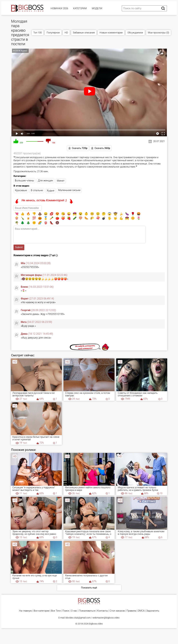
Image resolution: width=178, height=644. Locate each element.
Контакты (103, 611)
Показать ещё (89, 588)
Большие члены (24, 181)
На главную (25, 611)
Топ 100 (38, 33)
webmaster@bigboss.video (106, 618)
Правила (131, 611)
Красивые (21, 190)
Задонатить (153, 611)
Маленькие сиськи (69, 190)
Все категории (41, 611)
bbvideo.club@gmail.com (78, 618)
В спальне (37, 190)
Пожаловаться (87, 611)
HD (66, 33)
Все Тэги (56, 611)
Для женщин (45, 181)
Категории (80, 8)
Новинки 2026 (59, 8)
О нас (74, 611)
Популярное (53, 33)
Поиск (66, 611)
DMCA (141, 611)
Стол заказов (117, 611)
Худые (51, 191)
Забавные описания (84, 33)
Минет (61, 181)
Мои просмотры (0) (159, 33)
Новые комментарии (111, 33)
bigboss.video (96, 624)
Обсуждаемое (135, 33)
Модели (97, 8)
